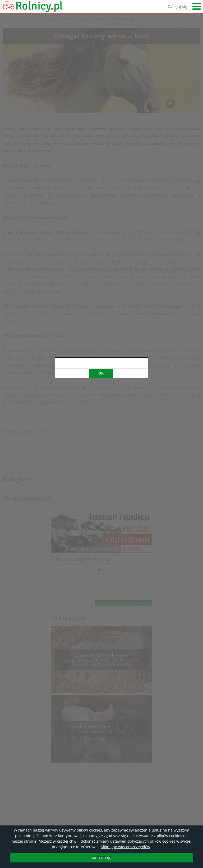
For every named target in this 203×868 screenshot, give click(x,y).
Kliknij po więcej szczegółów (125, 847)
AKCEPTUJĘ (101, 858)
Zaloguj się (178, 6)
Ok (101, 256)
